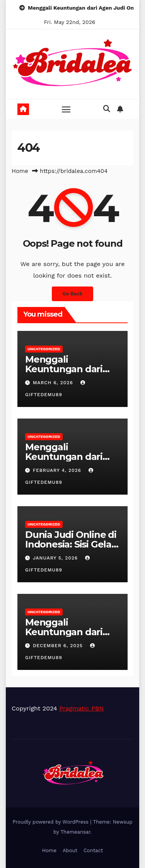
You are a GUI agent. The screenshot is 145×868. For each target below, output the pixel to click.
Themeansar (76, 832)
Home (20, 171)
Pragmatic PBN (81, 708)
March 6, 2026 (54, 383)
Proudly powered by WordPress (52, 822)
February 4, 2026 (58, 470)
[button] (107, 109)
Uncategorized (44, 349)
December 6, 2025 (59, 646)
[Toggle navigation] (66, 109)
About (70, 850)
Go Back (73, 294)
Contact (93, 850)
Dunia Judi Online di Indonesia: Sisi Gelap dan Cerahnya (71, 544)
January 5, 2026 (56, 558)
